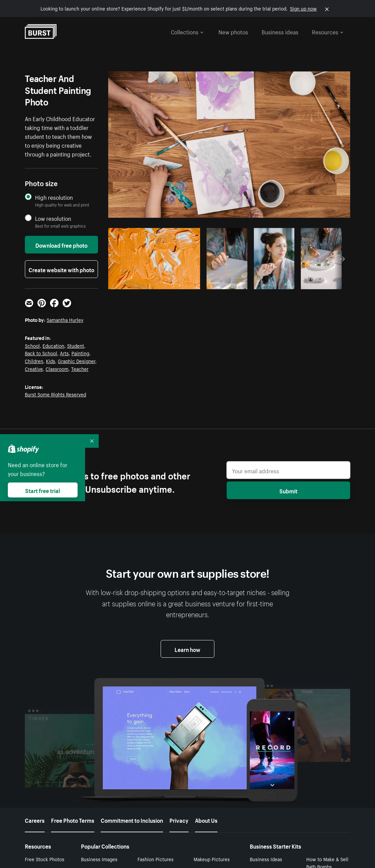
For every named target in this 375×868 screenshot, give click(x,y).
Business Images (99, 859)
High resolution (54, 197)
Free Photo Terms (73, 820)
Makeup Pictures (212, 859)
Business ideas (280, 31)
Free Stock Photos (45, 859)
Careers (35, 820)
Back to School (41, 353)
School (32, 345)
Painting (80, 353)
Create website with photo (61, 269)
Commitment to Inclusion (132, 820)
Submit (288, 490)
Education (53, 345)
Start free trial (43, 490)
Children (34, 361)
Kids (51, 361)
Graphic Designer (77, 361)
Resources (328, 31)
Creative (34, 369)
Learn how (187, 649)
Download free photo (61, 245)
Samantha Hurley (65, 320)
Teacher (80, 369)
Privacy (179, 820)
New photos (233, 31)
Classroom (57, 369)
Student (76, 345)
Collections (187, 31)
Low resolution (53, 218)
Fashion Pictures (156, 859)
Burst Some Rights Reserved (55, 394)
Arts (64, 353)
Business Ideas (266, 859)
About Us (206, 820)
